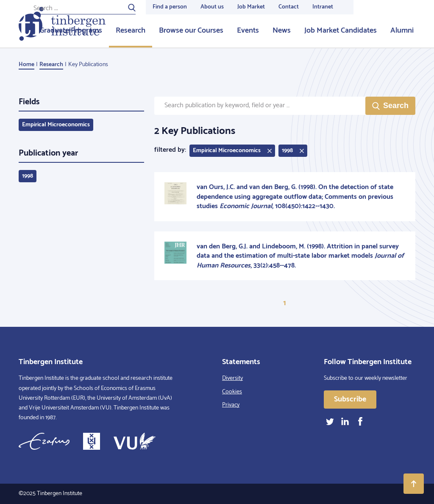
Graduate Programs (71, 31)
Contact (289, 7)
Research (131, 31)
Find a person (170, 7)
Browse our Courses (191, 31)
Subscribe (350, 399)
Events (248, 31)
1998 (28, 176)
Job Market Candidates (341, 31)
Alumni (402, 31)
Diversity (232, 378)
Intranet (323, 7)
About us (212, 7)
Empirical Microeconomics (56, 125)
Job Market (251, 7)
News (282, 31)
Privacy (231, 405)
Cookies (232, 392)
